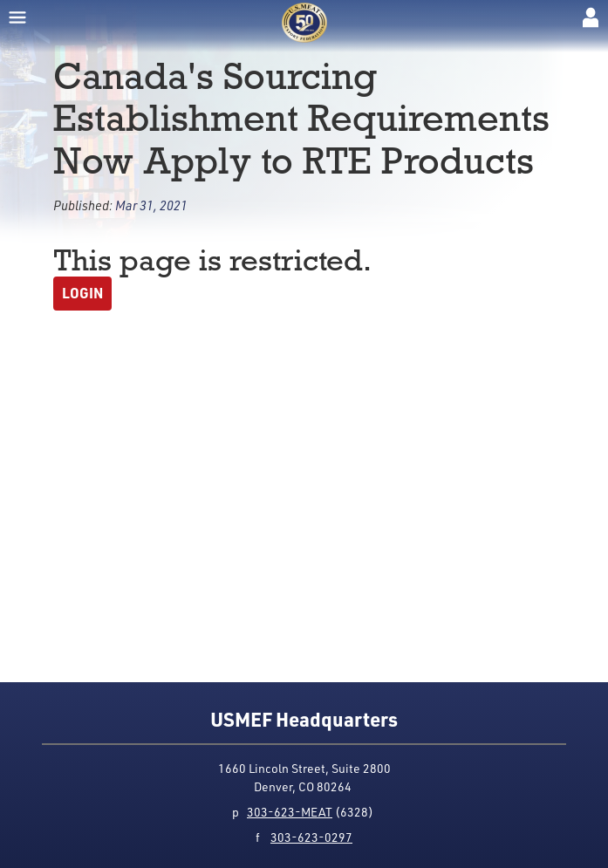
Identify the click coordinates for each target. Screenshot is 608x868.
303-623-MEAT (290, 812)
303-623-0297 (311, 837)
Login (82, 293)
